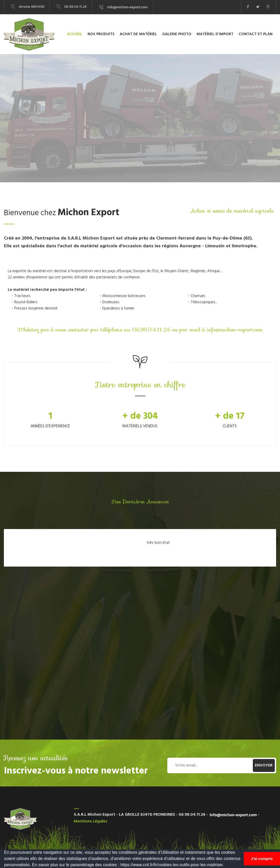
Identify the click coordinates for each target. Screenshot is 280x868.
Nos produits (101, 34)
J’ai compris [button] (262, 859)
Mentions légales (91, 821)
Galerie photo (177, 34)
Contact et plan (256, 34)
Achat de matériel (138, 34)
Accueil (75, 34)
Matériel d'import (215, 34)
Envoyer (264, 765)
